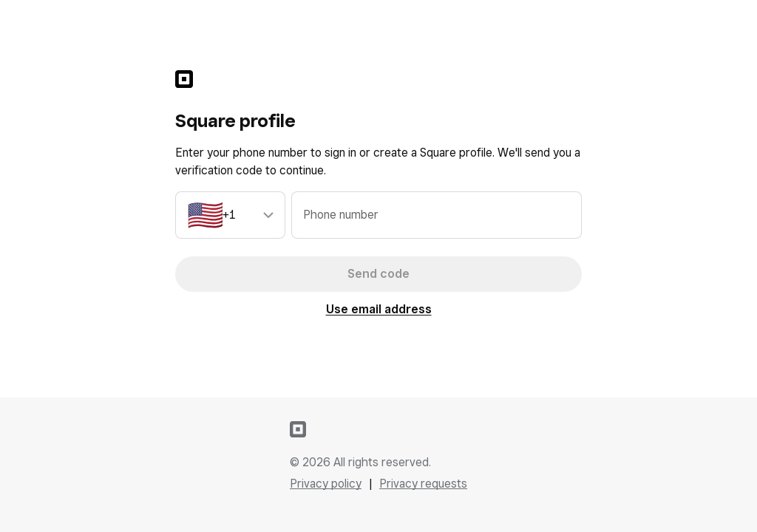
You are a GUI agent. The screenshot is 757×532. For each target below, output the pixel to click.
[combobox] (230, 215)
